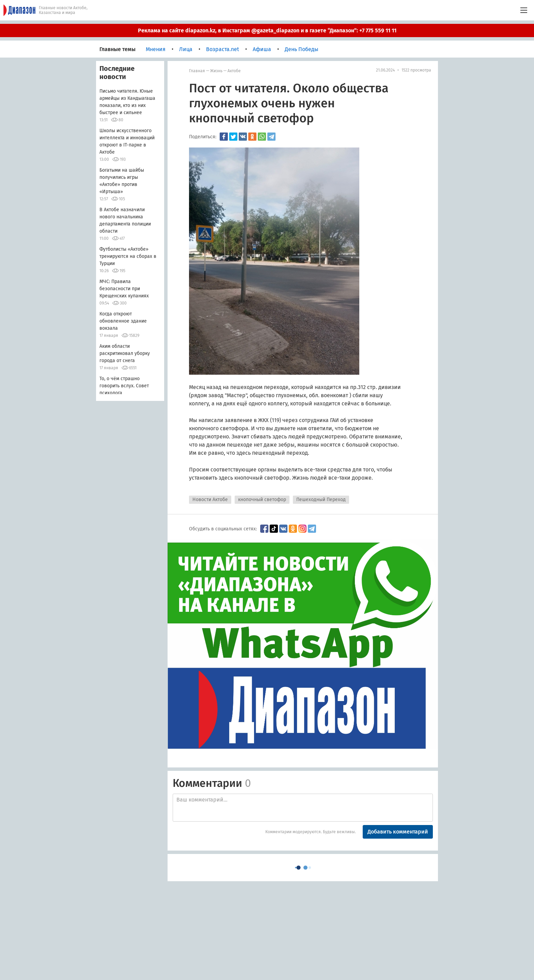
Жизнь (216, 71)
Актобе (234, 71)
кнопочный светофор (262, 500)
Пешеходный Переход (321, 500)
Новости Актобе (210, 500)
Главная (197, 71)
